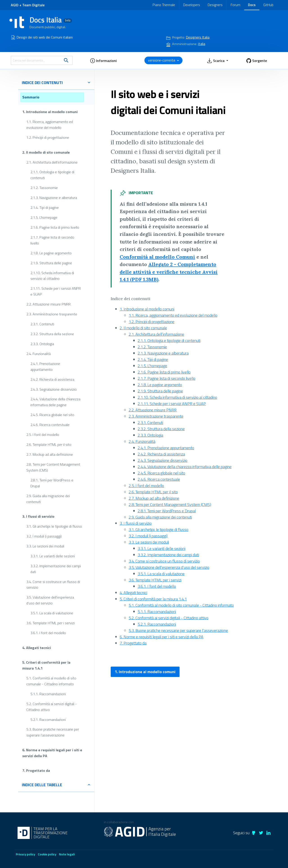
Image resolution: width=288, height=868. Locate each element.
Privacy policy (25, 854)
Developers (192, 5)
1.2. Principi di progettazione (48, 137)
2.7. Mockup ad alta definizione (50, 454)
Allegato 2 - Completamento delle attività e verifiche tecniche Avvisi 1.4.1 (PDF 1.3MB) (169, 272)
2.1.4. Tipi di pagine (45, 207)
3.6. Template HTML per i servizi (51, 623)
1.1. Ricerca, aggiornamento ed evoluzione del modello (50, 125)
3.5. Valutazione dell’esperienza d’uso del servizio (50, 600)
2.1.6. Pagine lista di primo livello (55, 227)
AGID (15, 5)
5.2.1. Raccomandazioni (48, 719)
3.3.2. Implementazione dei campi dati (56, 569)
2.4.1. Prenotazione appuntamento (45, 367)
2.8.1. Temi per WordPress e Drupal (52, 483)
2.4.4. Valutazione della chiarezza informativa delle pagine (55, 402)
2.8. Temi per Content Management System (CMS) (53, 467)
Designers (215, 5)
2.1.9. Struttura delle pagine (51, 263)
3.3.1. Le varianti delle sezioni (53, 556)
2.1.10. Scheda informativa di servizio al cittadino (52, 276)
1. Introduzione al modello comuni (50, 112)
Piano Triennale (164, 5)
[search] (66, 60)
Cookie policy (47, 854)
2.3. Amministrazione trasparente (52, 314)
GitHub (268, 5)
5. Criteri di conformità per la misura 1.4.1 (46, 665)
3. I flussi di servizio (38, 516)
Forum (235, 5)
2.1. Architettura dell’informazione (52, 162)
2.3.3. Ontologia (42, 344)
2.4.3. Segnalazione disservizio (54, 389)
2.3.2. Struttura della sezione (52, 334)
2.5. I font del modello (43, 435)
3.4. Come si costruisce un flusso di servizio (53, 584)
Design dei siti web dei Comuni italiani (45, 37)
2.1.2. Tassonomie (44, 188)
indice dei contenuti (56, 83)
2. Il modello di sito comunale (46, 152)
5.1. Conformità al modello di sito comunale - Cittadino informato (51, 681)
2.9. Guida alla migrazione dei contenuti (48, 499)
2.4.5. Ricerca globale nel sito (52, 415)
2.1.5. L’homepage (44, 217)
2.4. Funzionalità (38, 354)
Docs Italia (51, 20)
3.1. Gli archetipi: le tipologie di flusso (54, 526)
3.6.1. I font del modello (48, 633)
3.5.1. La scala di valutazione (52, 613)
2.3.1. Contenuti (42, 324)
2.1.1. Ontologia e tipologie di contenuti (52, 175)
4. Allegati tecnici (37, 647)
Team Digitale (33, 5)
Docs (252, 5)
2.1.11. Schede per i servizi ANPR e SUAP (56, 291)
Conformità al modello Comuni (157, 257)
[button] (103, 60)
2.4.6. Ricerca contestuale (50, 425)
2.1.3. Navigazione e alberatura (54, 198)
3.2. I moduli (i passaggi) (44, 536)
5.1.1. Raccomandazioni (48, 694)
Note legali (67, 854)
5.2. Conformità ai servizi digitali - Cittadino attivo (52, 706)
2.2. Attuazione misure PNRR (48, 304)
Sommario (31, 97)
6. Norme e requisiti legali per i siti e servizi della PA (52, 753)
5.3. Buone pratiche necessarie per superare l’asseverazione (53, 732)
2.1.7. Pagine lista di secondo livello (52, 240)
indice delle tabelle (56, 785)
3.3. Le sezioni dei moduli (45, 546)
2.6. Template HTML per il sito (49, 444)
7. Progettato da (36, 770)
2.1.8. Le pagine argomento (51, 253)
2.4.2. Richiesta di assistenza (52, 379)
